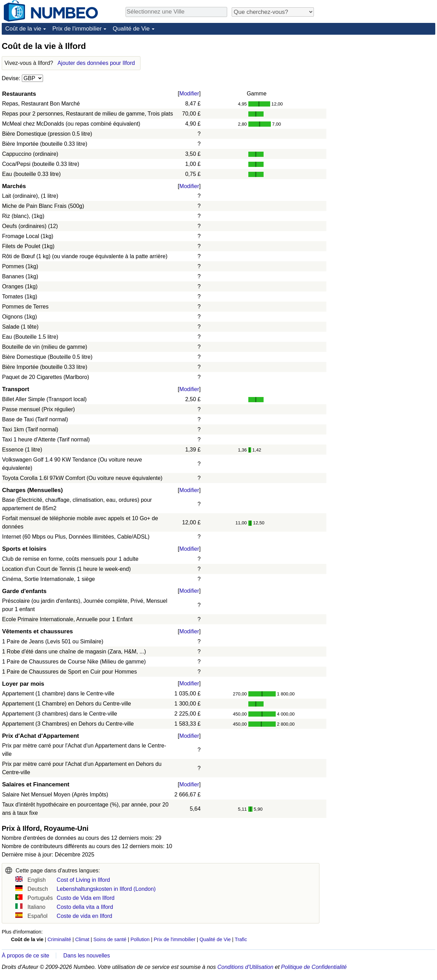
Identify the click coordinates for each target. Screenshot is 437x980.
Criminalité (59, 939)
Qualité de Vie (131, 29)
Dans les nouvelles (87, 956)
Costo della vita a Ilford (85, 907)
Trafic (241, 939)
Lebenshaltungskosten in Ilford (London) (106, 889)
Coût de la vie (23, 29)
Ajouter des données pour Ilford (96, 63)
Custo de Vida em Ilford (85, 898)
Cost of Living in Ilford (83, 880)
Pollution (140, 939)
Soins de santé (110, 939)
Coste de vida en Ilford (84, 916)
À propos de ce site (25, 956)
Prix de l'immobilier (77, 29)
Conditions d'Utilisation (245, 967)
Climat (82, 939)
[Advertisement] (383, 84)
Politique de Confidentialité (314, 967)
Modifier (189, 94)
